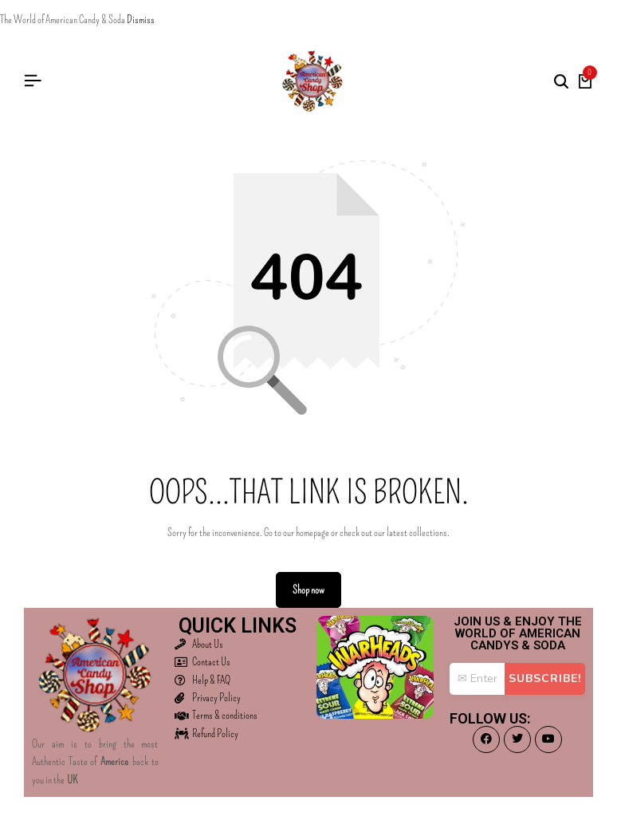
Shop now (308, 590)
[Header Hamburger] (33, 81)
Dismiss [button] (141, 20)
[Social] (486, 739)
